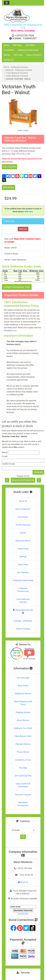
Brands (7, 55)
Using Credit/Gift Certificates (23, 785)
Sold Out (23, 229)
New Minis (30, 45)
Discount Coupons (23, 795)
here (15, 330)
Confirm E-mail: (9, 464)
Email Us (23, 882)
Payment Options (23, 744)
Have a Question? (34, 55)
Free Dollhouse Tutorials (23, 601)
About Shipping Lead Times (23, 703)
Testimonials (23, 549)
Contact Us (9, 60)
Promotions (9, 50)
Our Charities (23, 572)
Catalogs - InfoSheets (23, 621)
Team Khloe (23, 565)
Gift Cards (18, 55)
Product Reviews (23, 525)
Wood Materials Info (23, 611)
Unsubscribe (23, 914)
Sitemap (23, 557)
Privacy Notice (23, 752)
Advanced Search (23, 541)
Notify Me (38, 472)
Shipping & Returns (23, 694)
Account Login (23, 678)
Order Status (23, 686)
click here (29, 212)
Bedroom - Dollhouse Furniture (19, 70)
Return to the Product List (23, 480)
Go (23, 837)
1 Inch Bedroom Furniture (17, 73)
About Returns (23, 720)
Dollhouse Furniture (20, 67)
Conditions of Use (23, 760)
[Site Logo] (23, 16)
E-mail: (5, 456)
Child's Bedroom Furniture (17, 76)
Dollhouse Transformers (23, 590)
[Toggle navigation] (7, 3)
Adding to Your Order (23, 728)
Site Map (23, 768)
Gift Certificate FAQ (23, 776)
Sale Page (17, 45)
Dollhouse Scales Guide (28, 50)
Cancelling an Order (23, 736)
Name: (5, 452)
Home (6, 45)
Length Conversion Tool (17, 287)
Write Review (9, 187)
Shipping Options (23, 712)
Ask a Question (10, 167)
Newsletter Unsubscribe (23, 804)
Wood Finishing (23, 629)
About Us (23, 501)
